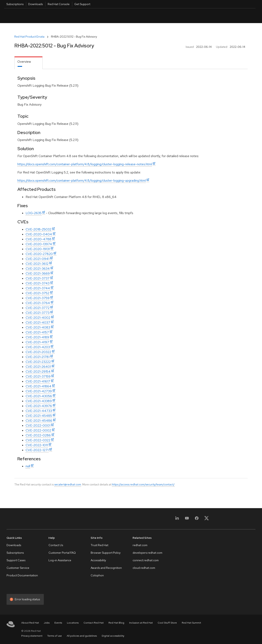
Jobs (47, 623)
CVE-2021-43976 (39, 406)
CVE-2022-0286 (38, 435)
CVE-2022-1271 (37, 450)
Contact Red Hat (94, 623)
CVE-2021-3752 (37, 293)
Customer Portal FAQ (62, 553)
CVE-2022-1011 (37, 445)
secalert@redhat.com (68, 484)
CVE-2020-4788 (38, 239)
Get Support (82, 4)
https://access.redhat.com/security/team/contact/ (143, 484)
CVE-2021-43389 (39, 401)
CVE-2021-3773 (38, 313)
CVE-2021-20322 (38, 352)
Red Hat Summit (191, 623)
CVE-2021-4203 (38, 347)
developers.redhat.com (147, 553)
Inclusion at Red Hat (141, 623)
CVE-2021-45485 (39, 416)
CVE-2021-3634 (38, 269)
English (223, 16)
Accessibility (98, 560)
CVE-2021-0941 (37, 259)
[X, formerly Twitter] (207, 519)
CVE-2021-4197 (37, 342)
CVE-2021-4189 (37, 337)
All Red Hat (237, 16)
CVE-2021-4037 (38, 323)
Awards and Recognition (106, 568)
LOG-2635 (34, 213)
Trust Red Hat (99, 545)
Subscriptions (15, 4)
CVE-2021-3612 (37, 264)
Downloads (36, 4)
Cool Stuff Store (167, 623)
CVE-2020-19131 (38, 249)
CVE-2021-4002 (38, 318)
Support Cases (16, 560)
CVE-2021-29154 (38, 372)
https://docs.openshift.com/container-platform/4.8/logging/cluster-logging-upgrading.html (82, 181)
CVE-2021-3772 (38, 308)
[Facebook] (197, 519)
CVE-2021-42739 (39, 391)
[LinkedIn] (177, 519)
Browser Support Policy (106, 553)
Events (58, 623)
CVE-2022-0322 (38, 440)
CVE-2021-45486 (39, 421)
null (28, 466)
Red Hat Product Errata (29, 37)
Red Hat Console (59, 4)
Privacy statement (32, 636)
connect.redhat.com (146, 560)
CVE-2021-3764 (38, 303)
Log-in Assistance (60, 560)
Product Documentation (22, 575)
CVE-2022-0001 (38, 425)
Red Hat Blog (116, 623)
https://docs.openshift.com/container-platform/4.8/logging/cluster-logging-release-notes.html (85, 164)
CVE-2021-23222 (38, 362)
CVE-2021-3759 (38, 298)
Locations (73, 623)
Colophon (97, 575)
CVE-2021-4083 (38, 327)
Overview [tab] (24, 62)
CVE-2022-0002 (38, 430)
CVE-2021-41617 (38, 381)
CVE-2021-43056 (39, 396)
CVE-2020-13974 (39, 244)
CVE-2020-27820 (39, 254)
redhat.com (140, 545)
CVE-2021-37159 (38, 376)
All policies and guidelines (82, 636)
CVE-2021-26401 (38, 367)
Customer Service (18, 568)
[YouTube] (187, 519)
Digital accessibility (113, 636)
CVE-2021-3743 (38, 283)
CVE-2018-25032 (38, 229)
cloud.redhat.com (144, 568)
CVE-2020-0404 (39, 234)
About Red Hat (30, 623)
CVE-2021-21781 (38, 357)
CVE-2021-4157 (37, 332)
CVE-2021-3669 (38, 273)
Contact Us (56, 545)
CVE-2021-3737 (38, 278)
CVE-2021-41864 (38, 386)
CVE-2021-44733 (39, 411)
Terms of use (55, 636)
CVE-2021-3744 (38, 288)
